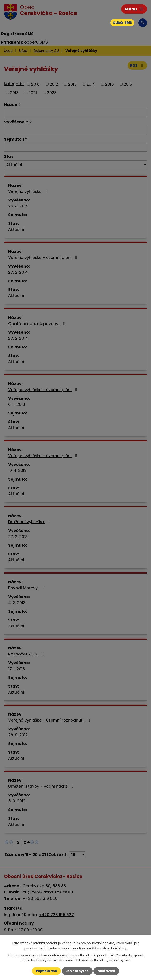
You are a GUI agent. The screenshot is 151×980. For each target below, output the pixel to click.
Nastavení (107, 971)
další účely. (118, 948)
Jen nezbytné (77, 971)
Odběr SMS (122, 23)
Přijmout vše (46, 971)
